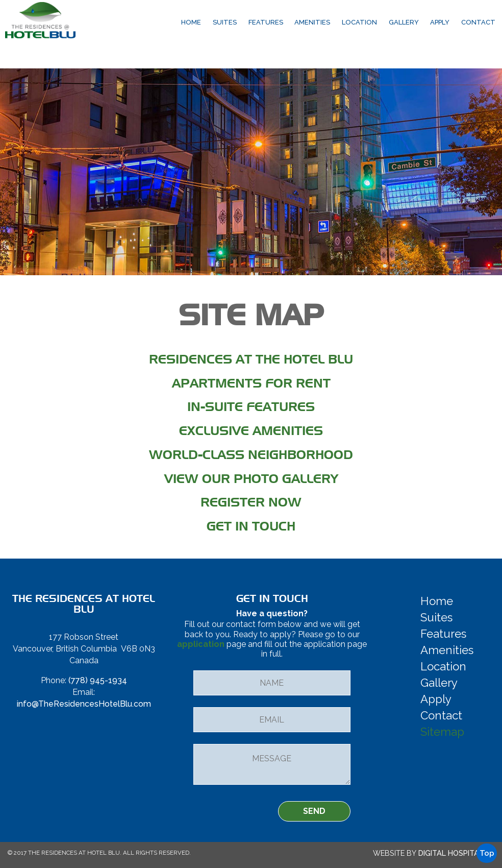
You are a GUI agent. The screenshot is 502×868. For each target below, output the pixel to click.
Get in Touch (251, 526)
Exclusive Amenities (251, 431)
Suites (225, 22)
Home (191, 22)
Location (359, 22)
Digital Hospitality (455, 853)
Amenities (312, 22)
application (201, 644)
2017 (20, 853)
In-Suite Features (251, 407)
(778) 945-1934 (98, 680)
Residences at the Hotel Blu (251, 359)
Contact (478, 22)
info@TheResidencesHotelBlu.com (84, 704)
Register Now (251, 502)
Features (266, 22)
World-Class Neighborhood (251, 455)
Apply (440, 22)
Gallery (404, 22)
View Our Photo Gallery (251, 479)
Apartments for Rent (251, 383)
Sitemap (442, 732)
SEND (314, 811)
